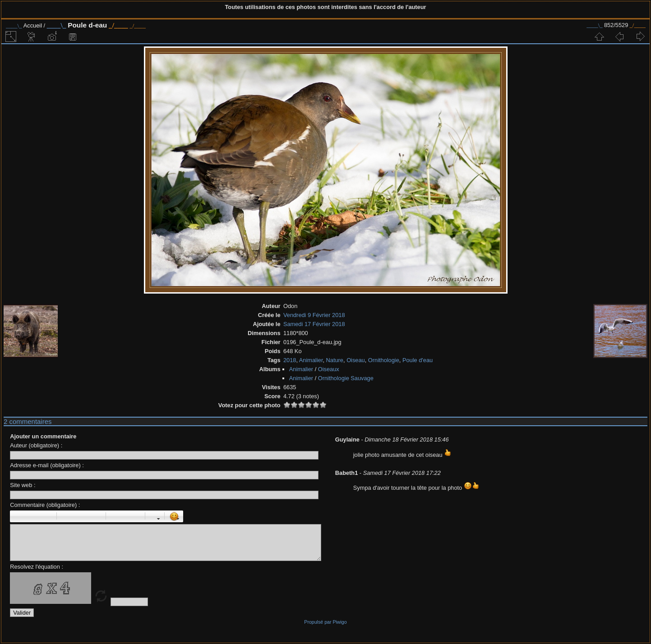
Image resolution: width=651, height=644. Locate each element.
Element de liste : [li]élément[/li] (135, 516)
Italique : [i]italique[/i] (27, 516)
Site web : (23, 485)
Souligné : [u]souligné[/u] (37, 516)
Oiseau (356, 360)
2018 (290, 360)
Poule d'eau (418, 360)
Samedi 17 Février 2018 (314, 324)
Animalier (311, 360)
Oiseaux (329, 369)
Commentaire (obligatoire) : (45, 505)
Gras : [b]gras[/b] (17, 516)
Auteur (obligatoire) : (36, 445)
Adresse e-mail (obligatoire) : (47, 465)
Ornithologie (384, 360)
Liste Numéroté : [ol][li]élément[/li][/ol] (125, 516)
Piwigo (339, 622)
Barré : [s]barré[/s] (47, 516)
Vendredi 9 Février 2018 (314, 315)
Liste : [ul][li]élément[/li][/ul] (115, 516)
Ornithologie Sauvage (346, 378)
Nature (335, 360)
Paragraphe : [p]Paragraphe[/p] (66, 516)
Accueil (33, 25)
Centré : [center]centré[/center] (76, 516)
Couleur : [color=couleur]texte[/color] (155, 516)
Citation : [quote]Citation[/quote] (96, 516)
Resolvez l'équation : (37, 567)
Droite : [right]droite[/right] (86, 516)
